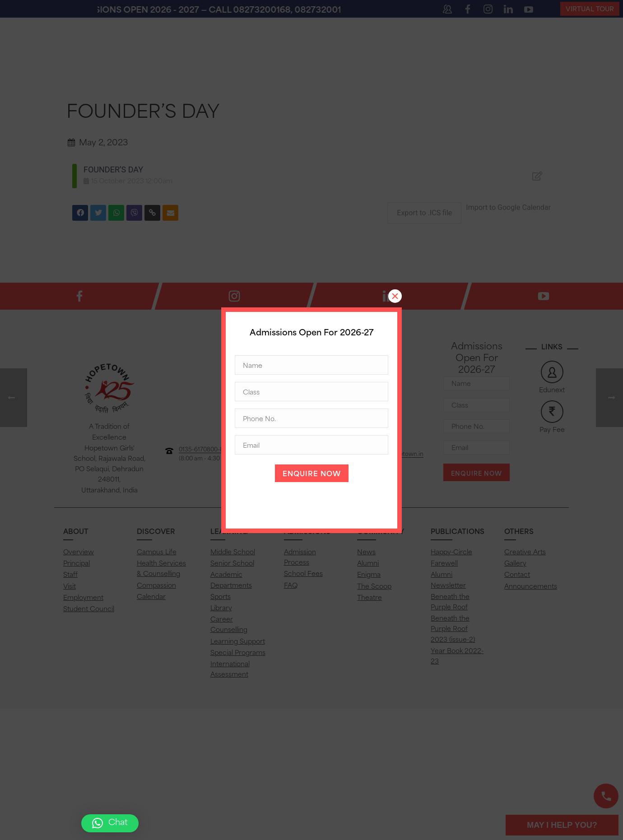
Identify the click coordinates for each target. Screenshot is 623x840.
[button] (110, 823)
